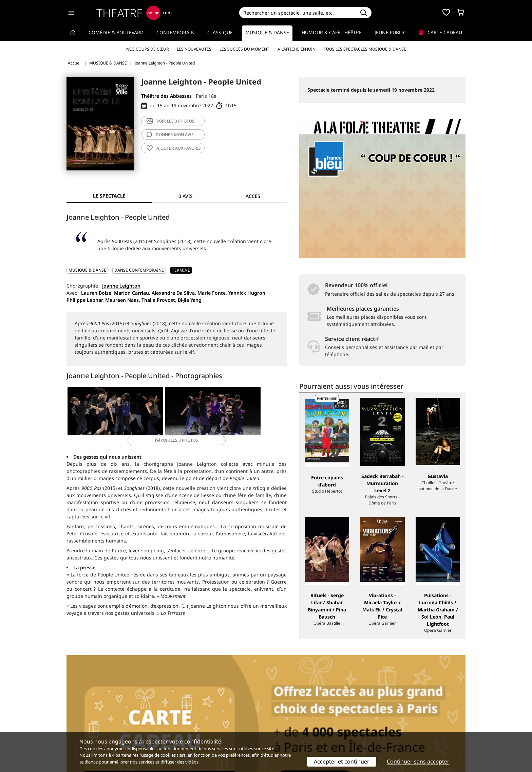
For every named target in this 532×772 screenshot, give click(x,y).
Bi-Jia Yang (190, 300)
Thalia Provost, (159, 300)
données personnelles (210, 723)
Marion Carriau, (132, 293)
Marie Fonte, (212, 293)
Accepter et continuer (342, 761)
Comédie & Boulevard (116, 32)
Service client (183, 708)
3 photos (170, 121)
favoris (174, 148)
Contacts (76, 730)
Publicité (280, 715)
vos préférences (234, 755)
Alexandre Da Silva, (174, 293)
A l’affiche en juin (297, 49)
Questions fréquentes (193, 715)
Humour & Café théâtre (332, 32)
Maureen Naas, (123, 300)
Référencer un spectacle (298, 708)
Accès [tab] (253, 196)
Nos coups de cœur (147, 49)
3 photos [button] (249, 412)
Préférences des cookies (196, 730)
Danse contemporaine (139, 270)
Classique (220, 32)
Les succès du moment (244, 49)
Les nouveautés (194, 49)
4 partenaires (125, 755)
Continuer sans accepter (418, 761)
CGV (173, 723)
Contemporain (176, 32)
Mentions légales (86, 723)
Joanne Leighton (121, 286)
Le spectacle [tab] (109, 196)
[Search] (297, 13)
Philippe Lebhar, (85, 300)
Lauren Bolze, (97, 293)
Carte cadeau (440, 32)
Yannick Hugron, (248, 293)
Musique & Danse (267, 32)
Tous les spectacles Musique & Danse (365, 49)
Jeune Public (390, 32)
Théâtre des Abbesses (166, 96)
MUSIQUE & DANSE (87, 270)
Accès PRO (282, 723)
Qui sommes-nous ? (89, 708)
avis (170, 135)
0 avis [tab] (186, 196)
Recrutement (81, 715)
